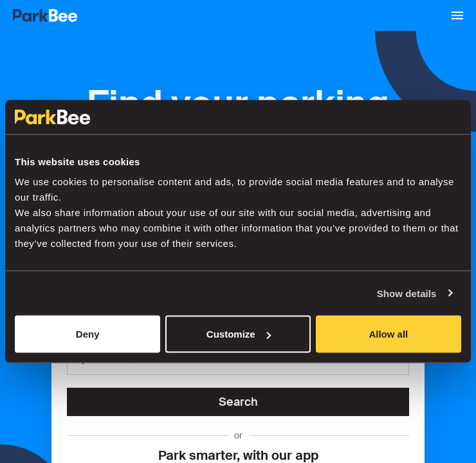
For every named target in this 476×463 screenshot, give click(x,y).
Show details (407, 293)
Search (238, 402)
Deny (88, 334)
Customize (239, 334)
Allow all (388, 334)
